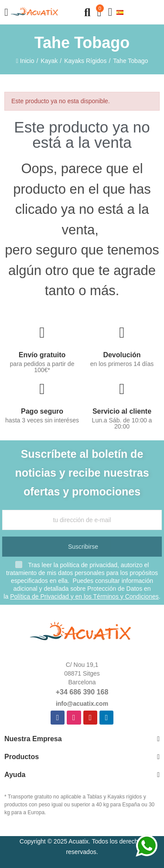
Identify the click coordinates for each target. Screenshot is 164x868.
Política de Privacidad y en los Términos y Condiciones (84, 596)
